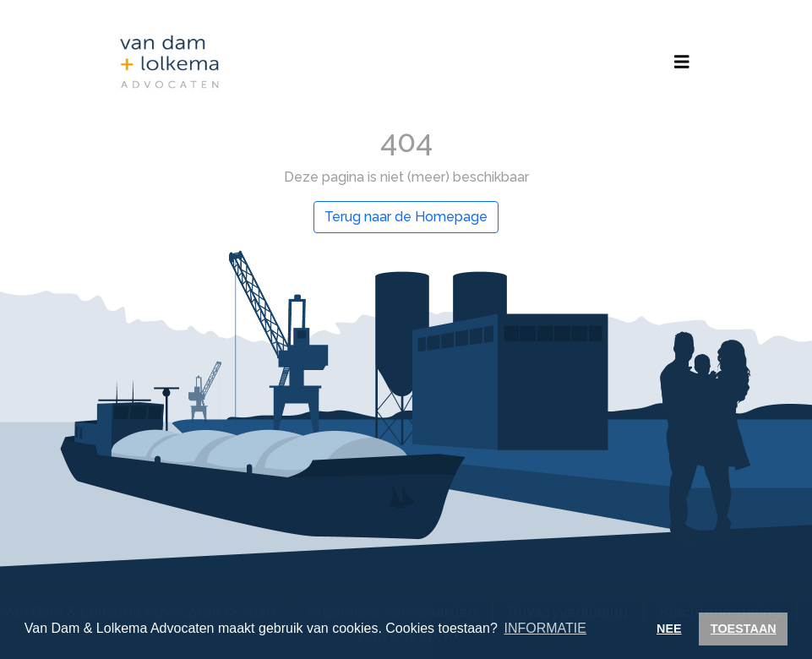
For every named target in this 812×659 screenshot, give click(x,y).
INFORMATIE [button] (545, 628)
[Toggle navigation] (682, 62)
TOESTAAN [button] (744, 629)
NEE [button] (669, 629)
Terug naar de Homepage (406, 217)
